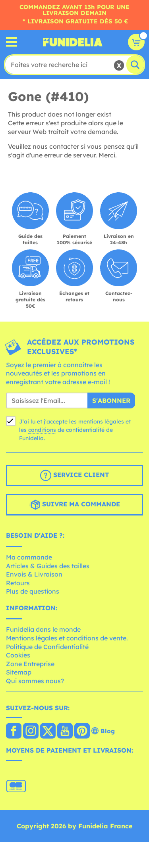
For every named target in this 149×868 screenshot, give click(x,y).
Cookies (18, 655)
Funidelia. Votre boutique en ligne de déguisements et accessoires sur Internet (73, 42)
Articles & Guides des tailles (48, 566)
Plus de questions (33, 591)
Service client (74, 475)
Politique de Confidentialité (47, 647)
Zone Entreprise (30, 664)
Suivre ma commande (74, 505)
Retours (18, 583)
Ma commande (29, 557)
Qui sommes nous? (35, 681)
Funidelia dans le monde (43, 629)
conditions (42, 430)
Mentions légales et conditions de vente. (67, 638)
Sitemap (19, 672)
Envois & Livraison (34, 574)
